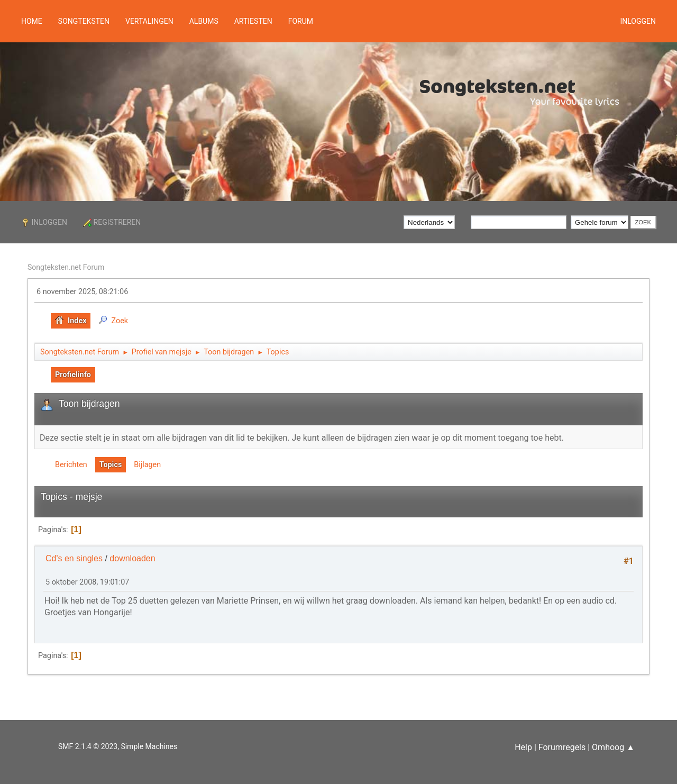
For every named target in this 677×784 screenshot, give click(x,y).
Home (32, 21)
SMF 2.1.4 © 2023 (88, 746)
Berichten (71, 465)
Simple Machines (149, 746)
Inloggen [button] (638, 21)
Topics (111, 465)
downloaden (132, 558)
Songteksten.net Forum (66, 267)
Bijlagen (147, 465)
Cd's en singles (74, 558)
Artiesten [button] (253, 21)
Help (523, 747)
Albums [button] (204, 21)
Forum (301, 21)
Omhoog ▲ (613, 747)
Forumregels (562, 747)
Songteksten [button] (84, 21)
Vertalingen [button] (149, 21)
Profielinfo (73, 375)
